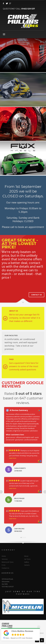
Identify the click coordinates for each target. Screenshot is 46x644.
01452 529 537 (28, 9)
